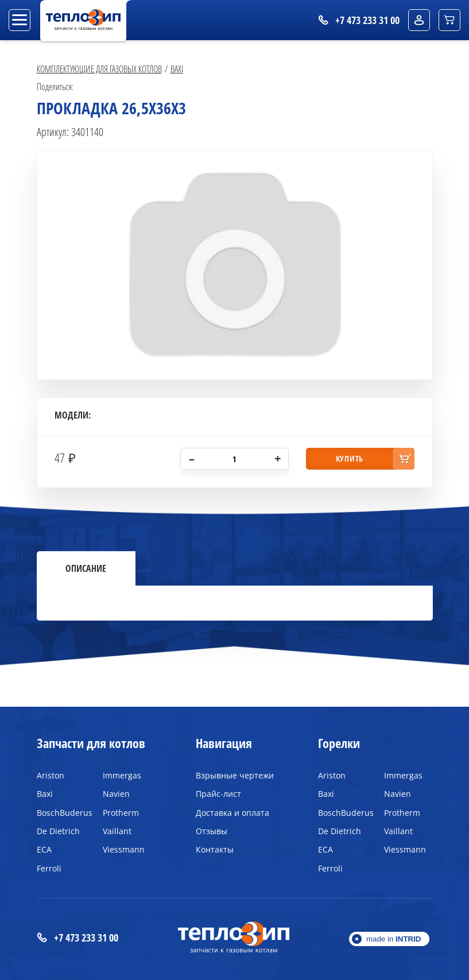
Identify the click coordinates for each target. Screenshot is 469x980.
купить (350, 458)
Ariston (51, 775)
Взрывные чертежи (235, 775)
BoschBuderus (61, 813)
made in (394, 939)
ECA (44, 849)
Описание (86, 568)
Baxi (177, 69)
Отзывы (212, 831)
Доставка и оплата (232, 813)
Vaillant (117, 831)
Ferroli (49, 868)
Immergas (122, 775)
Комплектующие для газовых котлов (99, 69)
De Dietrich (58, 831)
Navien (116, 794)
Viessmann (124, 849)
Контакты (215, 849)
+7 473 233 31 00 (77, 938)
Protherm (121, 813)
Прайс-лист (218, 794)
